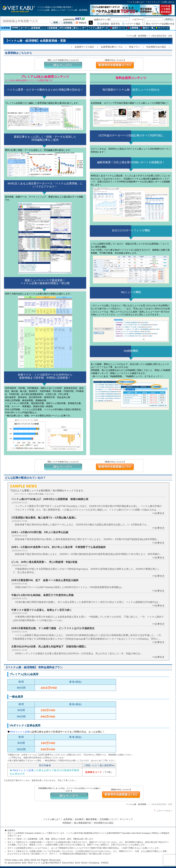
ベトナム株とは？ (137, 2)
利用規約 (67, 823)
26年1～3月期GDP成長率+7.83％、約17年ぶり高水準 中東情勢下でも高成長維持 (58, 547)
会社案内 (79, 819)
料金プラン (135, 47)
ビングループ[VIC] (65, 569)
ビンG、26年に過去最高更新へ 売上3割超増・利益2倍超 (44, 562)
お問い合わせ (168, 2)
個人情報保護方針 (83, 823)
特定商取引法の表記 (156, 47)
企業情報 (133, 28)
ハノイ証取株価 (50, 28)
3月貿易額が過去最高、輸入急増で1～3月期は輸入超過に (44, 518)
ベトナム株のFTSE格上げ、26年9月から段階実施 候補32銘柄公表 (50, 499)
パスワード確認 (133, 24)
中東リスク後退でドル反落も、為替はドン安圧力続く (42, 610)
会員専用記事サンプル (112, 47)
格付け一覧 (147, 28)
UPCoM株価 (65, 28)
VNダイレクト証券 (20, 732)
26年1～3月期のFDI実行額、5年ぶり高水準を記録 (40, 532)
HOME (15, 28)
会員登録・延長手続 (110, 24)
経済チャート (118, 28)
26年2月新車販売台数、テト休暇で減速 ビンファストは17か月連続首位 (53, 628)
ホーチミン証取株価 (30, 28)
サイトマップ (154, 2)
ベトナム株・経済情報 (136, 36)
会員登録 (5, 28)
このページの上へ (164, 811)
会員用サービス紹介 (85, 47)
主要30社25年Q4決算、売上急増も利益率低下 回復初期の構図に (49, 647)
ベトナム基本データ (98, 28)
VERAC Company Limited (29, 833)
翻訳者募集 (91, 819)
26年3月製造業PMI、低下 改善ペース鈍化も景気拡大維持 (45, 580)
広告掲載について (108, 819)
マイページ (162, 28)
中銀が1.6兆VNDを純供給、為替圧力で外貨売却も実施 (42, 595)
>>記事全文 (158, 513)
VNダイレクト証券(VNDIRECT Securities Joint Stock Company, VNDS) (126, 833)
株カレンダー (80, 28)
